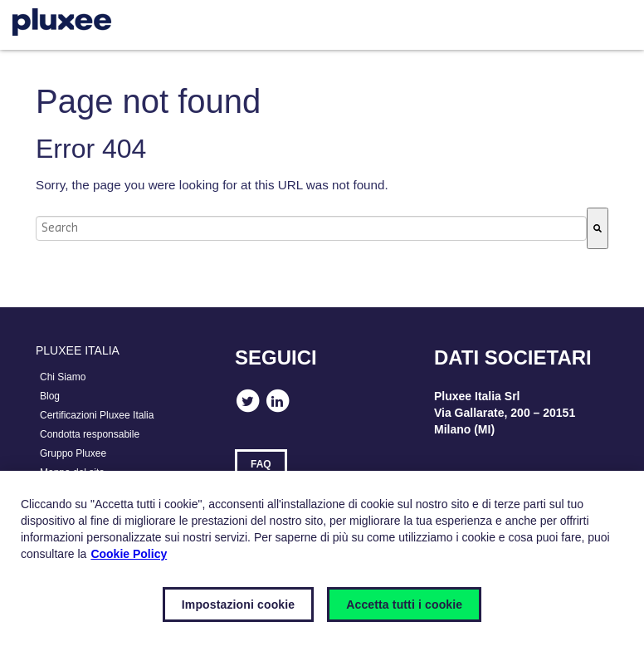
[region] (322, 563)
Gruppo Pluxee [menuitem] (73, 453)
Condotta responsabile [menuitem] (90, 434)
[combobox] (311, 228)
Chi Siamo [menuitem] (63, 377)
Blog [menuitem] (50, 396)
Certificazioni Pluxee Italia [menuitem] (97, 415)
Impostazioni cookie (238, 605)
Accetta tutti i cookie (404, 605)
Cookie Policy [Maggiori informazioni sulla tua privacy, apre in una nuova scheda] (129, 554)
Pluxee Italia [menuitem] (78, 351)
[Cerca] (598, 228)
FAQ (261, 464)
